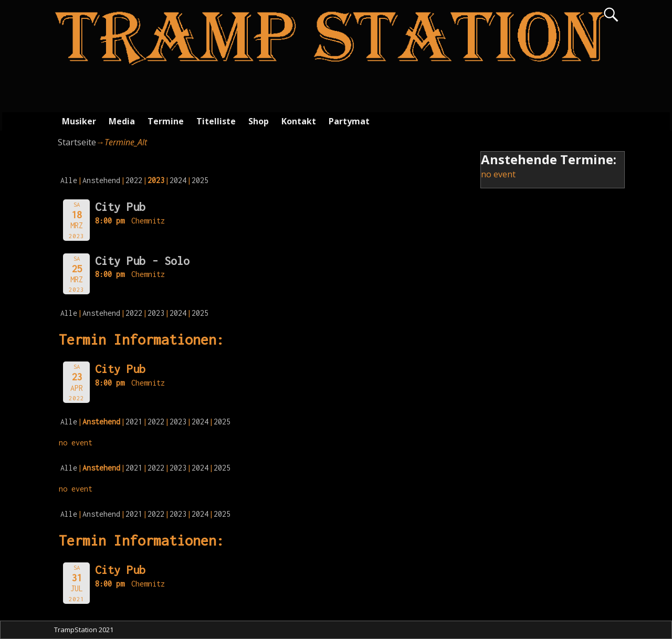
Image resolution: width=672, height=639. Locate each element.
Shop (259, 121)
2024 (178, 180)
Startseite (77, 142)
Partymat (349, 121)
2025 (200, 180)
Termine (166, 121)
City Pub (120, 207)
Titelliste (216, 121)
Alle (69, 180)
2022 (134, 180)
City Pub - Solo (142, 261)
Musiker (79, 121)
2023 (156, 313)
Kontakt (299, 121)
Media (122, 121)
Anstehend (101, 180)
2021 (134, 422)
